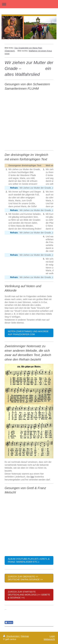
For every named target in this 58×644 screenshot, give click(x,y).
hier (32, 477)
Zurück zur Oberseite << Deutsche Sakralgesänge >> (25, 578)
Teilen (9, 623)
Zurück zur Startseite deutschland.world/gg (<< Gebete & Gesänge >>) (29, 595)
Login (52, 636)
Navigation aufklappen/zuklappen (29, 4)
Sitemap (25, 636)
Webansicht (49, 639)
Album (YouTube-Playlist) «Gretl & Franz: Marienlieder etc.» (29, 560)
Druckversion (11, 636)
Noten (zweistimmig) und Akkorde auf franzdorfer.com (28, 333)
